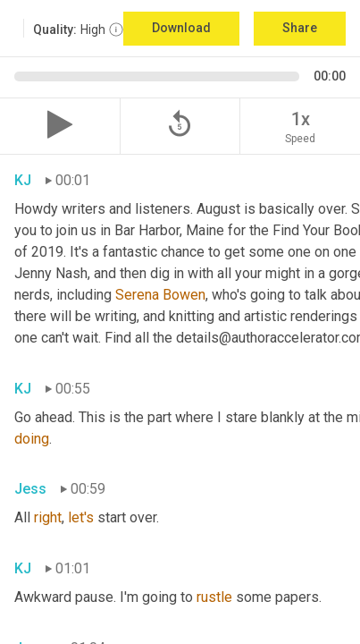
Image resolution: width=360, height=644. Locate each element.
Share (300, 28)
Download (181, 28)
